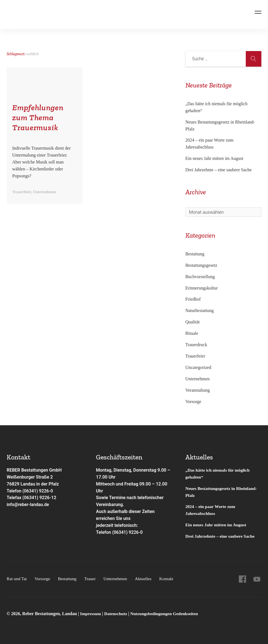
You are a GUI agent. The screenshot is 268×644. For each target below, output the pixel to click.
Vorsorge (193, 402)
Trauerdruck (196, 345)
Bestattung (195, 254)
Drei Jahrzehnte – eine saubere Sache (219, 170)
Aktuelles (146, 579)
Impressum (91, 614)
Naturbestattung (200, 310)
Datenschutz (116, 614)
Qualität (193, 322)
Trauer (91, 579)
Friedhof (193, 299)
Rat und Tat (17, 579)
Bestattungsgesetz (201, 265)
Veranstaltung (198, 390)
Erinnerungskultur (202, 288)
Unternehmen (198, 379)
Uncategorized (198, 367)
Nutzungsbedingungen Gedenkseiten (166, 614)
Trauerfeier (195, 356)
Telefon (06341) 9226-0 (30, 491)
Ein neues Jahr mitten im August (214, 158)
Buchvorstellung (200, 277)
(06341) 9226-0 (128, 532)
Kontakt (169, 579)
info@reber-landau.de (28, 505)
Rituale (192, 333)
